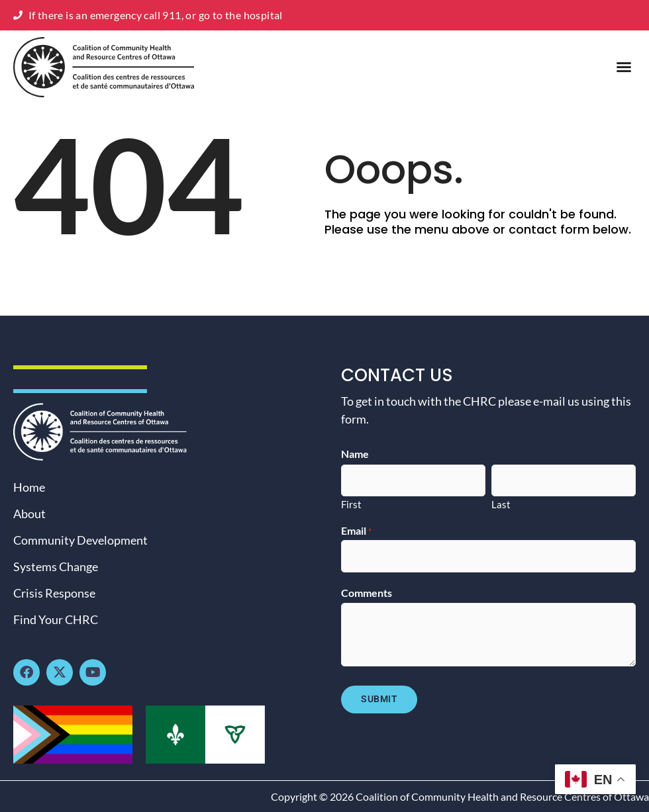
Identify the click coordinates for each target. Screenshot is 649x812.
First (351, 504)
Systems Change (56, 566)
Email (356, 531)
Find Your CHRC (56, 619)
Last (501, 504)
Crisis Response (54, 593)
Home (29, 487)
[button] (624, 67)
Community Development (80, 540)
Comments (367, 593)
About (29, 514)
